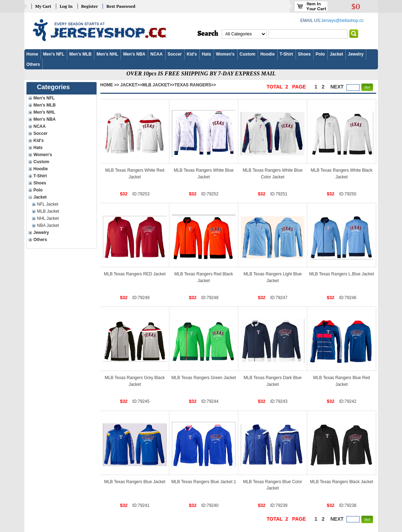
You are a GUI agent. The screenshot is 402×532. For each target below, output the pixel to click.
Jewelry (356, 54)
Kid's (192, 54)
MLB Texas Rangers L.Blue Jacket (341, 274)
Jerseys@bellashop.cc (342, 21)
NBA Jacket (48, 225)
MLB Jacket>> (158, 85)
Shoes (304, 54)
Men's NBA (134, 54)
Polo (320, 54)
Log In (66, 6)
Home (32, 54)
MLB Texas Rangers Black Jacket (342, 482)
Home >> (110, 85)
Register (90, 6)
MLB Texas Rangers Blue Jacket (135, 482)
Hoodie (267, 54)
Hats (206, 54)
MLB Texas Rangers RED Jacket (135, 274)
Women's (225, 54)
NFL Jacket (48, 204)
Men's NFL (54, 54)
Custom (248, 54)
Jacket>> (131, 85)
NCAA (156, 54)
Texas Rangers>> (195, 85)
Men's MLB (80, 54)
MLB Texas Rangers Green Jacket (204, 378)
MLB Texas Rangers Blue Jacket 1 (203, 482)
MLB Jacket (48, 211)
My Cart (43, 6)
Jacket (336, 54)
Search (208, 34)
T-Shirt (286, 54)
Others (33, 64)
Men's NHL (107, 54)
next (337, 87)
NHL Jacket (48, 218)
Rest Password (121, 6)
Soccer (175, 54)
